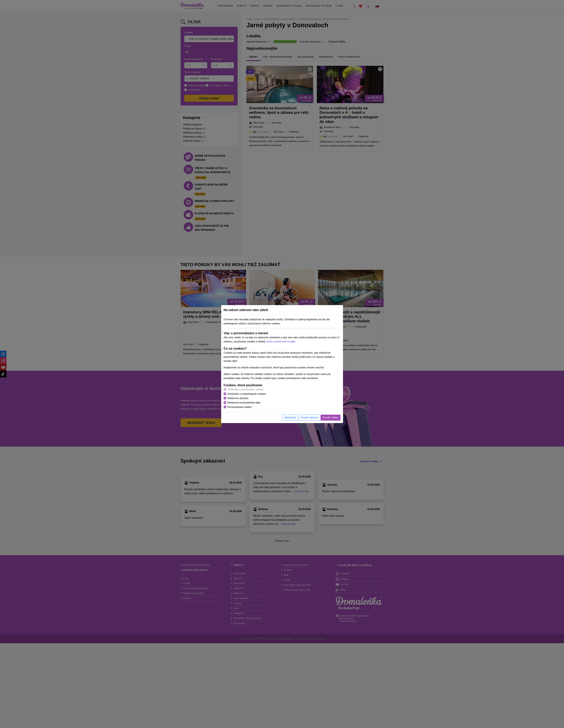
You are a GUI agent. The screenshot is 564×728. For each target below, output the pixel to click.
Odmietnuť (290, 418)
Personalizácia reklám (240, 407)
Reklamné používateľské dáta (244, 403)
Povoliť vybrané (309, 418)
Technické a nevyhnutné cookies (245, 389)
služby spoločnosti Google (281, 342)
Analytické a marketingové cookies (247, 394)
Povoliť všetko (330, 418)
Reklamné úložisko (238, 398)
